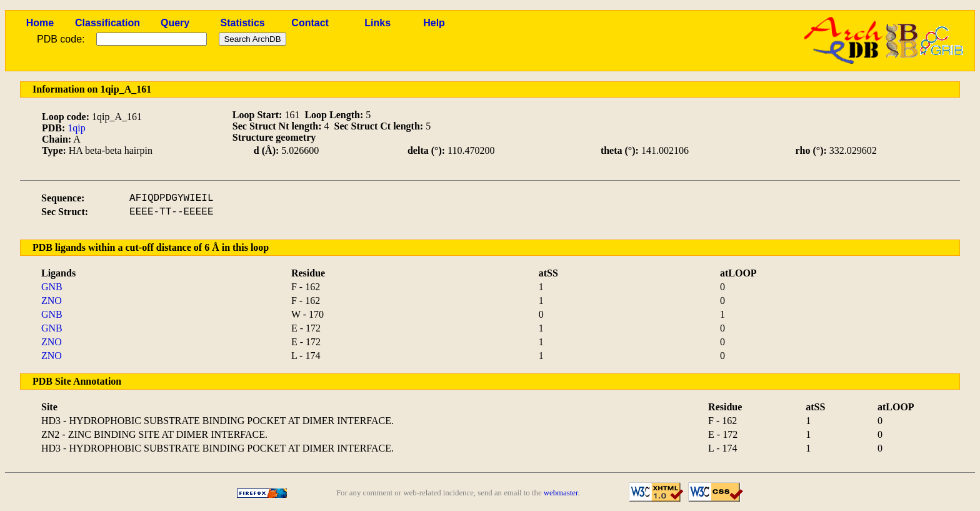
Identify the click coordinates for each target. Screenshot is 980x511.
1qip (76, 128)
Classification (107, 23)
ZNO (52, 301)
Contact (310, 23)
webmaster (561, 493)
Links (377, 23)
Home (40, 23)
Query (175, 23)
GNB (52, 287)
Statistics (243, 23)
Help (434, 23)
